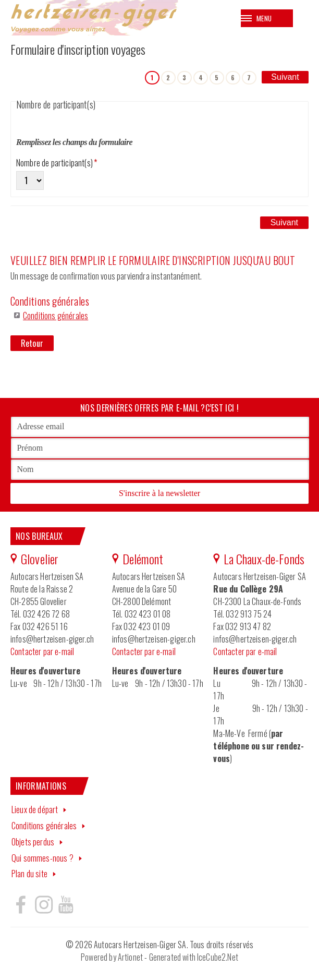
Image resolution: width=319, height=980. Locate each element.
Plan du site (29, 875)
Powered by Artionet (112, 958)
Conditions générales (56, 316)
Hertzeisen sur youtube (66, 905)
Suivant (285, 77)
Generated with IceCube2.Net (194, 958)
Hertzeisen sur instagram (43, 905)
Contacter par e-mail (42, 652)
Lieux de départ (35, 810)
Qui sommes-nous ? (42, 858)
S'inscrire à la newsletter (159, 494)
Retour (32, 344)
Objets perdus (33, 842)
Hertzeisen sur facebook (21, 905)
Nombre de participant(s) (57, 163)
